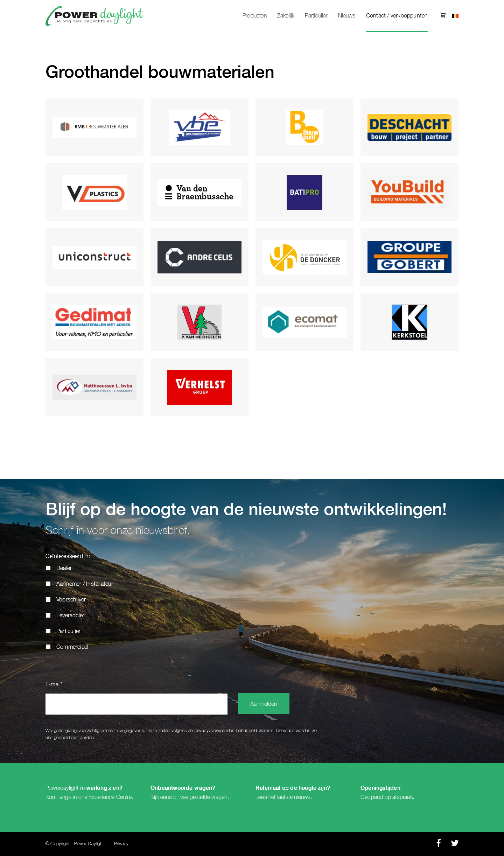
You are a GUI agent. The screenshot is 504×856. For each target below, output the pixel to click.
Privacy (121, 844)
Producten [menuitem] (255, 16)
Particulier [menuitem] (316, 16)
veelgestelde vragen (204, 797)
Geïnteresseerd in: (68, 557)
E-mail (54, 685)
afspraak (402, 797)
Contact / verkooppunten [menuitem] (397, 16)
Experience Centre (110, 797)
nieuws (302, 797)
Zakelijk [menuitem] (286, 16)
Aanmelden (264, 704)
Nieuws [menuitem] (347, 16)
